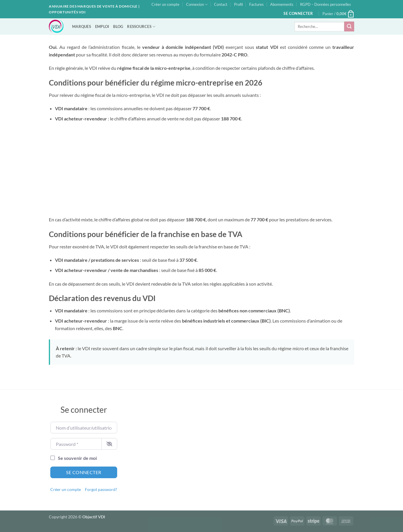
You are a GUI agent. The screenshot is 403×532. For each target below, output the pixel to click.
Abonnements (282, 4)
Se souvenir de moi (77, 458)
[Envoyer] (349, 26)
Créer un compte (165, 4)
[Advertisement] (201, 169)
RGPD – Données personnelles (326, 4)
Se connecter (84, 472)
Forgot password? (101, 490)
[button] (298, 14)
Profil (238, 4)
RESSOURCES (141, 27)
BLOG (118, 26)
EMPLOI (102, 26)
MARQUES (82, 26)
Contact (221, 4)
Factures (256, 4)
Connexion (197, 5)
